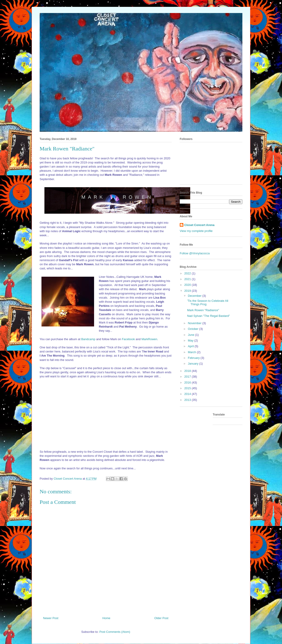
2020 (188, 285)
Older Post (161, 618)
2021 (188, 279)
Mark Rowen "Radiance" (203, 310)
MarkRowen (149, 339)
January (194, 364)
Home (106, 618)
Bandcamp (88, 339)
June (192, 335)
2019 (188, 291)
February (194, 358)
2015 (188, 388)
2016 (188, 382)
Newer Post (51, 618)
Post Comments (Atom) (115, 632)
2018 (188, 371)
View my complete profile (196, 231)
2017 (188, 377)
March (192, 352)
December (195, 296)
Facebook (128, 339)
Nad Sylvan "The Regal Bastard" (208, 316)
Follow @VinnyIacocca (195, 253)
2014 (188, 394)
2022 (188, 273)
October (194, 329)
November (195, 323)
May (191, 340)
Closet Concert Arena (199, 225)
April (191, 346)
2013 (188, 400)
